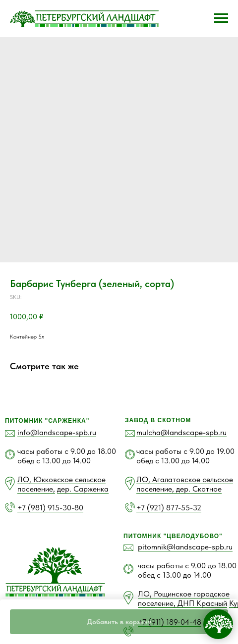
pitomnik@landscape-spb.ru (185, 547)
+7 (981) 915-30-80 (50, 508)
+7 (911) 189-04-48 (170, 622)
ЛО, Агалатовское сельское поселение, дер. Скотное (185, 484)
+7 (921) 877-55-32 (169, 508)
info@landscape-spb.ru (57, 432)
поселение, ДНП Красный (182, 603)
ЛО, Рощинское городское (184, 594)
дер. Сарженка (83, 489)
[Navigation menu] (221, 18)
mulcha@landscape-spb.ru (181, 432)
